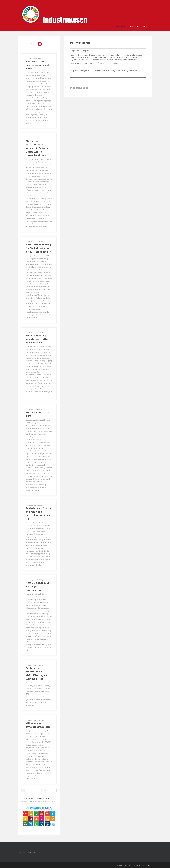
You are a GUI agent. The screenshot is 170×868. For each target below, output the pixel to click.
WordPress (149, 865)
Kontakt (146, 27)
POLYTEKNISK (121, 27)
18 (40, 790)
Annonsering (134, 27)
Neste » (46, 790)
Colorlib (133, 865)
